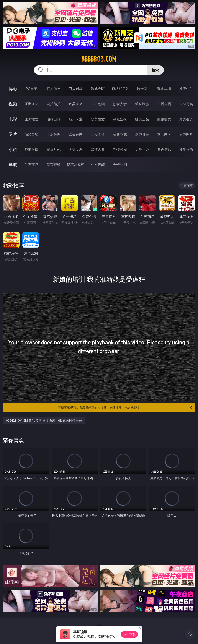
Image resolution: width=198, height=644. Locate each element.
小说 (13, 149)
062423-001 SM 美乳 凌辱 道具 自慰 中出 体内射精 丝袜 (44, 420)
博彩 (13, 89)
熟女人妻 (120, 104)
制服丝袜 (120, 119)
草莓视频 (54, 165)
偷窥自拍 (31, 134)
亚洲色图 (54, 134)
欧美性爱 (98, 119)
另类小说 (142, 150)
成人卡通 (76, 119)
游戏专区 (98, 89)
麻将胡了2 (120, 89)
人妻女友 (76, 150)
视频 (13, 104)
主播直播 (164, 104)
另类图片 (186, 134)
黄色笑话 (164, 150)
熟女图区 (164, 134)
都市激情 (31, 150)
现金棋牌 (164, 89)
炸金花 (142, 89)
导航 (13, 165)
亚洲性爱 (31, 119)
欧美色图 (76, 134)
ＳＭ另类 (186, 104)
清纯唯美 (142, 134)
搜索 (155, 70)
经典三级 (142, 119)
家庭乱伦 (54, 150)
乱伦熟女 (164, 119)
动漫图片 (98, 134)
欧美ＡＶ (76, 104)
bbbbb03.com (99, 59)
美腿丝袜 (120, 134)
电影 (13, 119)
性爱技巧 (186, 150)
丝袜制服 (142, 104)
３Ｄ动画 (98, 104)
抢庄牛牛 (186, 89)
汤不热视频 (76, 165)
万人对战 (76, 89)
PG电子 (32, 89)
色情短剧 (120, 165)
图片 (13, 134)
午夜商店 (31, 165)
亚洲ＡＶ (31, 104)
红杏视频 (98, 165)
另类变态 (186, 119)
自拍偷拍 (54, 104)
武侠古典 (98, 150)
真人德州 (54, 89)
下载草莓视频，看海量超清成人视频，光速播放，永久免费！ (125, 408)
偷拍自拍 (54, 119)
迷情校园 (120, 150)
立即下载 (129, 634)
